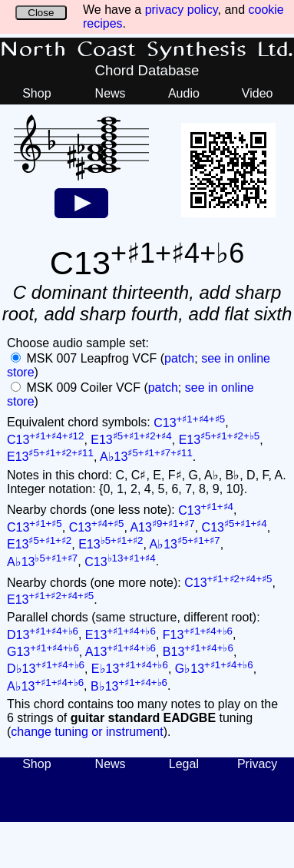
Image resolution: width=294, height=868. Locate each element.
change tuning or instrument (87, 732)
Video (258, 93)
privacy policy (182, 10)
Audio (184, 93)
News (111, 93)
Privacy (257, 764)
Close (41, 13)
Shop (36, 93)
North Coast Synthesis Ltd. (147, 50)
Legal (184, 764)
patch (179, 358)
